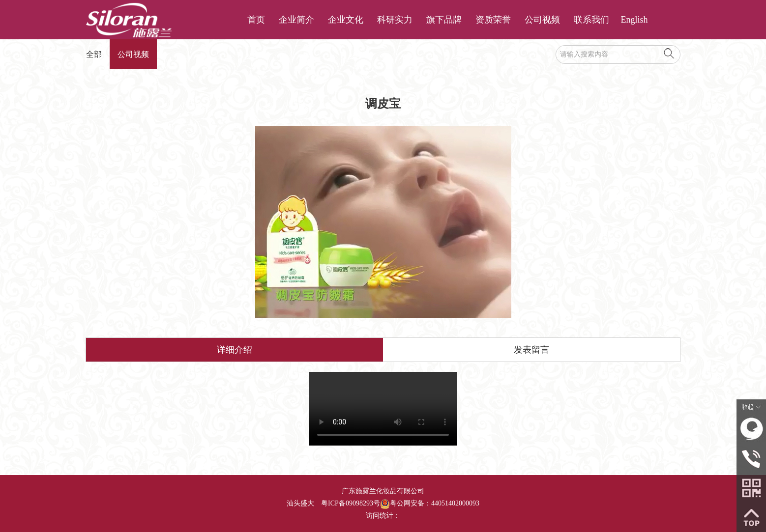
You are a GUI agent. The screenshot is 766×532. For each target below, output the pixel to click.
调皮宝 (383, 409)
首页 (256, 20)
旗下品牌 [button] (444, 20)
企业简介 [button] (296, 20)
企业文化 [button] (346, 20)
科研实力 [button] (395, 20)
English (634, 20)
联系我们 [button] (591, 20)
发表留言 (531, 350)
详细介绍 (235, 350)
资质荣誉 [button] (493, 20)
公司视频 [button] (542, 20)
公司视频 (133, 54)
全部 (94, 54)
